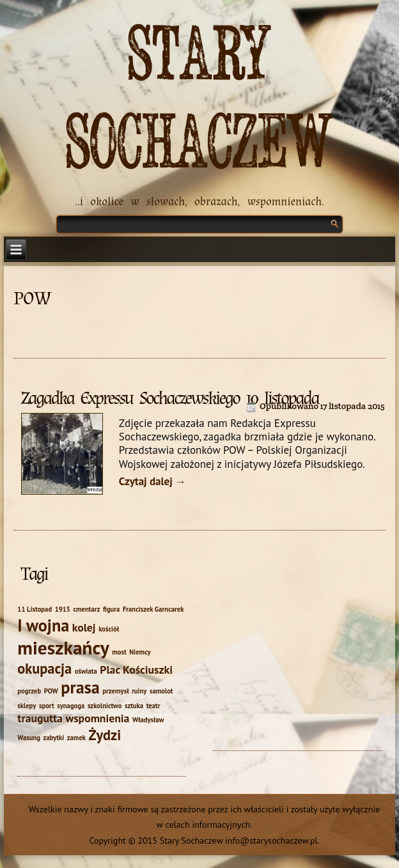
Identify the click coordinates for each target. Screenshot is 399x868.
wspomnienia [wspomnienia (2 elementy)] (97, 718)
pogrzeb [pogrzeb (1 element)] (29, 691)
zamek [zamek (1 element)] (76, 738)
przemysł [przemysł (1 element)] (115, 691)
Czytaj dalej (153, 481)
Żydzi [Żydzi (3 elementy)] (105, 735)
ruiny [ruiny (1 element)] (139, 691)
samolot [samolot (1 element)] (161, 691)
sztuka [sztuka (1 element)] (134, 706)
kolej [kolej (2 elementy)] (84, 627)
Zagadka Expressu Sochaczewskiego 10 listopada (170, 398)
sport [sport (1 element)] (47, 706)
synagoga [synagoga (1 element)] (71, 706)
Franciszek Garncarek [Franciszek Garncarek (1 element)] (153, 609)
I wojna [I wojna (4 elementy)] (43, 625)
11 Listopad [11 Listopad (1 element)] (35, 609)
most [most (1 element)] (119, 652)
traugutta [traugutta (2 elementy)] (40, 718)
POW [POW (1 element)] (51, 691)
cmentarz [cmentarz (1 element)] (86, 609)
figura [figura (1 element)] (111, 609)
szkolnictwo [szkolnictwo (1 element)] (105, 706)
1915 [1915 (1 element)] (63, 609)
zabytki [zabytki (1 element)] (54, 738)
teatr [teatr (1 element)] (153, 706)
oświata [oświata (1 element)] (86, 671)
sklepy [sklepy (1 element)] (27, 706)
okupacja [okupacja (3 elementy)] (44, 668)
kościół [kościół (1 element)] (109, 629)
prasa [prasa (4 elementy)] (80, 687)
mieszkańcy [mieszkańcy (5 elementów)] (63, 647)
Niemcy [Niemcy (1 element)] (140, 652)
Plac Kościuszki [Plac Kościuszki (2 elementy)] (136, 670)
